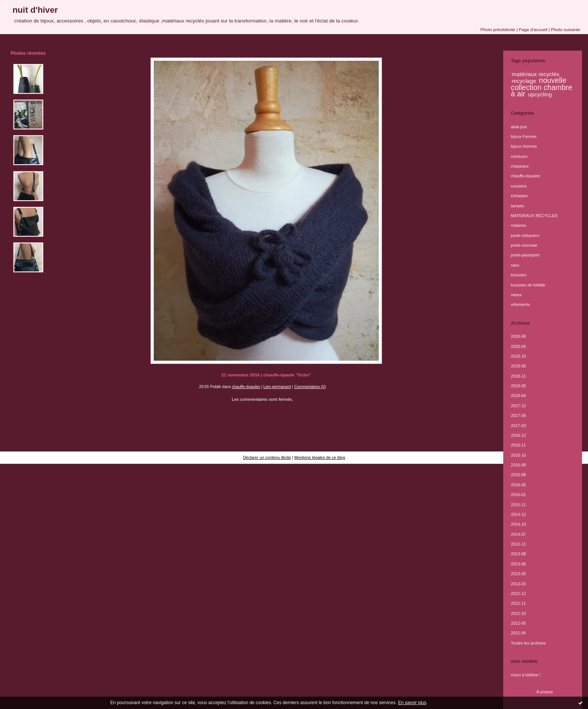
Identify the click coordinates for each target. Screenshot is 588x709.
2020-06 (518, 336)
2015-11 (518, 505)
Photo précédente (498, 29)
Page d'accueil (533, 29)
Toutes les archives (528, 643)
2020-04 (518, 346)
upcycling (540, 94)
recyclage (524, 81)
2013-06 (518, 564)
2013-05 (518, 574)
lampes (517, 206)
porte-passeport (525, 255)
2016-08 (518, 475)
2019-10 (518, 356)
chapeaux (520, 166)
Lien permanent (277, 387)
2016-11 (518, 445)
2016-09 (518, 465)
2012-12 (518, 594)
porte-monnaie (524, 245)
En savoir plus (412, 703)
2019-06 (518, 366)
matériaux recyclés (536, 74)
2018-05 (518, 386)
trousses (518, 275)
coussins (519, 186)
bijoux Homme (524, 146)
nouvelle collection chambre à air (541, 87)
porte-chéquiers (525, 235)
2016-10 (518, 455)
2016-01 (518, 495)
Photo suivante (565, 29)
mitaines (518, 225)
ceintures (519, 156)
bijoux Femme (524, 136)
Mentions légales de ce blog (320, 457)
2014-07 (518, 534)
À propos (545, 692)
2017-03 (518, 426)
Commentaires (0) (310, 387)
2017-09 (518, 415)
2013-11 (518, 544)
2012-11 (518, 603)
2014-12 (518, 514)
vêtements (520, 304)
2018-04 (518, 396)
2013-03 (518, 584)
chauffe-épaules (246, 387)
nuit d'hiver (35, 10)
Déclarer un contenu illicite (267, 457)
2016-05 (518, 485)
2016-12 (518, 435)
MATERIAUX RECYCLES (534, 216)
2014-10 (518, 524)
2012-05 (518, 623)
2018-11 (518, 376)
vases (516, 295)
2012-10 (518, 613)
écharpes (519, 196)
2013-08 (518, 554)
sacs (515, 265)
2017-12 (518, 406)
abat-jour (519, 127)
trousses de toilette (528, 285)
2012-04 (518, 633)
